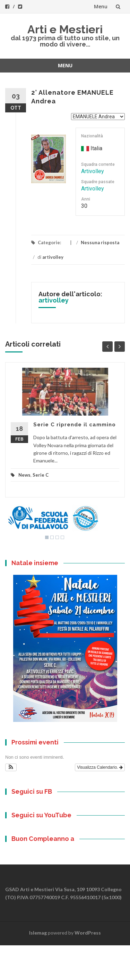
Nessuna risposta (100, 242)
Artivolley (93, 171)
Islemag (38, 933)
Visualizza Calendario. (100, 767)
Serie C (41, 475)
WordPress (88, 933)
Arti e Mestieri (65, 29)
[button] (11, 767)
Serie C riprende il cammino (75, 425)
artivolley (53, 257)
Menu (101, 6)
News (24, 475)
